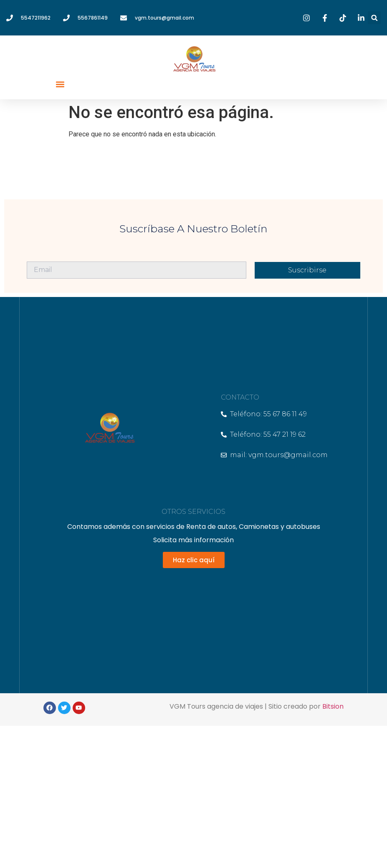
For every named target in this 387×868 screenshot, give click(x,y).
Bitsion (333, 706)
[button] (374, 18)
